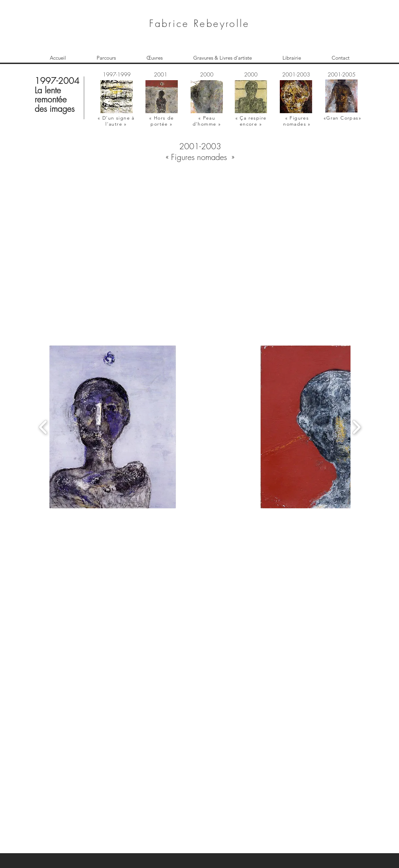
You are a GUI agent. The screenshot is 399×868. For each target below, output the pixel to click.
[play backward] (43, 427)
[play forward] (356, 427)
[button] (201, 241)
